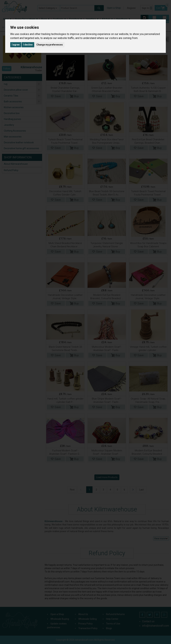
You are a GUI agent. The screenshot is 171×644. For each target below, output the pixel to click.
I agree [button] (16, 45)
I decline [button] (28, 45)
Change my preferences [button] (50, 45)
